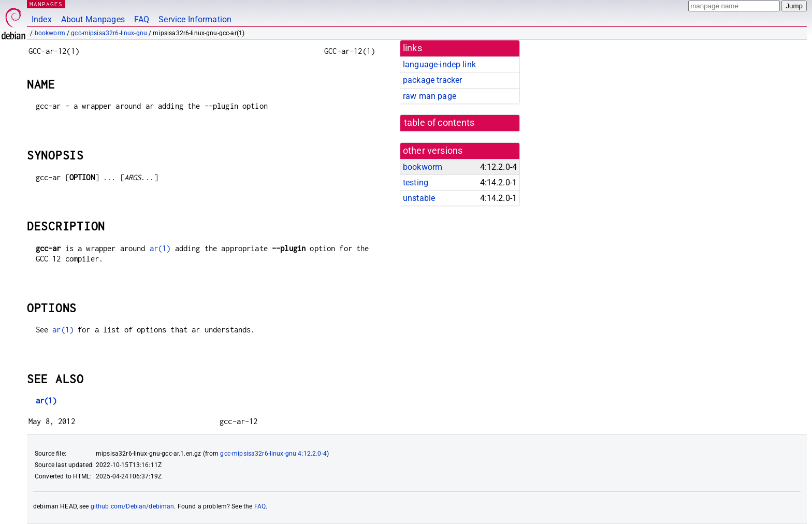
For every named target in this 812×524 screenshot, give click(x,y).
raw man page (430, 96)
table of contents (439, 123)
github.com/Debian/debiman (133, 506)
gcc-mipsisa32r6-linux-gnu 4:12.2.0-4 (273, 454)
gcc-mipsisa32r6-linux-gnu (109, 33)
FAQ (142, 19)
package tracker (432, 80)
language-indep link (439, 64)
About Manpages (93, 19)
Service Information (195, 19)
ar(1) (160, 248)
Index (42, 19)
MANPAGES (46, 4)
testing (416, 183)
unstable (419, 198)
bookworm (50, 33)
